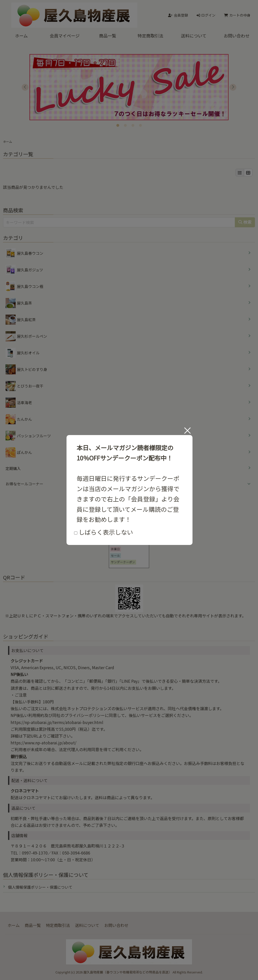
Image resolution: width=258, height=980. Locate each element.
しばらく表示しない (104, 532)
